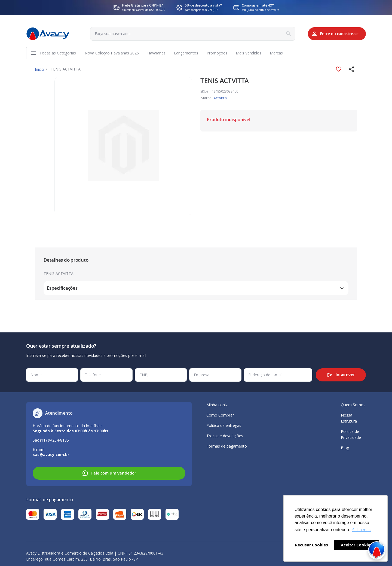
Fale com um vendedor (109, 473)
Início (39, 70)
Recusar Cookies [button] (312, 545)
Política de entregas (224, 425)
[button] (352, 70)
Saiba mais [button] (362, 530)
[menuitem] (58, 54)
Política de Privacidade (351, 434)
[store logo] (48, 34)
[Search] (281, 34)
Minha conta (217, 405)
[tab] (196, 261)
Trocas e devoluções (225, 436)
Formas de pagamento (227, 446)
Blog (345, 448)
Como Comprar (220, 415)
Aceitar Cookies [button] (357, 545)
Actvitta (220, 99)
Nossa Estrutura (349, 418)
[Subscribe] (341, 375)
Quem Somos (353, 405)
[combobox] (189, 34)
